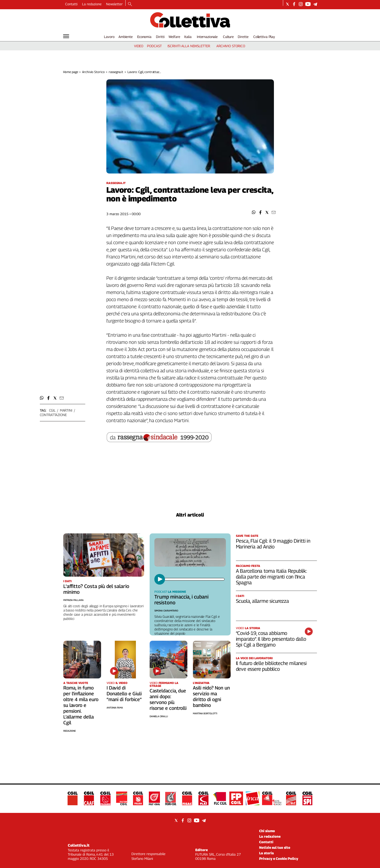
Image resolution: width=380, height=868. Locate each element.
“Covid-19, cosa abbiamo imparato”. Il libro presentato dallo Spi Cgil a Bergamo (271, 639)
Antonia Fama (115, 708)
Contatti (71, 4)
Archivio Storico (93, 72)
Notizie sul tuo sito (275, 847)
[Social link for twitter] (288, 4)
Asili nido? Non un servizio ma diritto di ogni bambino (211, 696)
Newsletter (114, 4)
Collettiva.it (79, 845)
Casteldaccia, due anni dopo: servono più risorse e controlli (168, 699)
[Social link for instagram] (301, 4)
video (139, 46)
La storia (267, 853)
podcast (154, 46)
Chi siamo (267, 831)
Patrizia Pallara (73, 600)
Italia (188, 37)
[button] (254, 212)
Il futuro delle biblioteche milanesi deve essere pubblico (271, 666)
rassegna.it (116, 72)
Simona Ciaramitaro (166, 611)
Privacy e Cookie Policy (279, 859)
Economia (144, 37)
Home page (71, 72)
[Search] (130, 4)
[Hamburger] (66, 36)
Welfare (174, 37)
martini (66, 410)
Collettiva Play (264, 37)
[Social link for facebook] (294, 4)
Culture (228, 37)
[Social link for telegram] (315, 4)
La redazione (92, 4)
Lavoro (109, 37)
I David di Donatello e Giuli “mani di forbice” (124, 694)
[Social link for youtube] (308, 4)
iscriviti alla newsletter (189, 46)
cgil (52, 410)
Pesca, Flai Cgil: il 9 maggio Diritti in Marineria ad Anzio (273, 544)
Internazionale (207, 37)
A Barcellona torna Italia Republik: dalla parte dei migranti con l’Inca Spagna (272, 577)
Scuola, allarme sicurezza (262, 601)
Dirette (243, 37)
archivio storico (231, 46)
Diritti (160, 37)
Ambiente (126, 37)
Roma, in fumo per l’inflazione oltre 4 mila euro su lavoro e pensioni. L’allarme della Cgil (81, 705)
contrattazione (53, 415)
